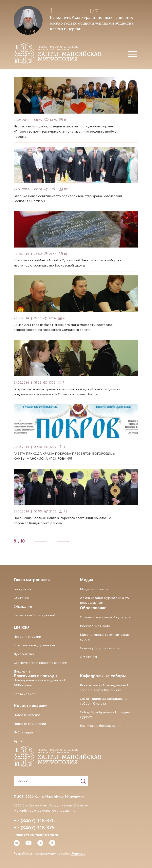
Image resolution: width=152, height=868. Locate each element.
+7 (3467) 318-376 (34, 828)
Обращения (23, 606)
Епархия (22, 627)
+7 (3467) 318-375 (34, 821)
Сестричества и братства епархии (40, 663)
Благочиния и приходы (35, 676)
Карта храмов (24, 694)
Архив (19, 741)
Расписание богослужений (34, 615)
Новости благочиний (30, 724)
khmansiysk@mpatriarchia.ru (36, 835)
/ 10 (21, 541)
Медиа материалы (94, 589)
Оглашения (88, 657)
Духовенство (24, 654)
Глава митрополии (32, 580)
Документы (22, 671)
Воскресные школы (95, 626)
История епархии (27, 637)
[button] (71, 11)
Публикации (23, 732)
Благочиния (23, 685)
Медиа (87, 580)
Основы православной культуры (105, 617)
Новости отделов (27, 715)
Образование (93, 608)
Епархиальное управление (34, 645)
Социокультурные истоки (100, 648)
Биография (22, 589)
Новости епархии (31, 705)
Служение (21, 598)
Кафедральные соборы (103, 676)
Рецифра (78, 853)
